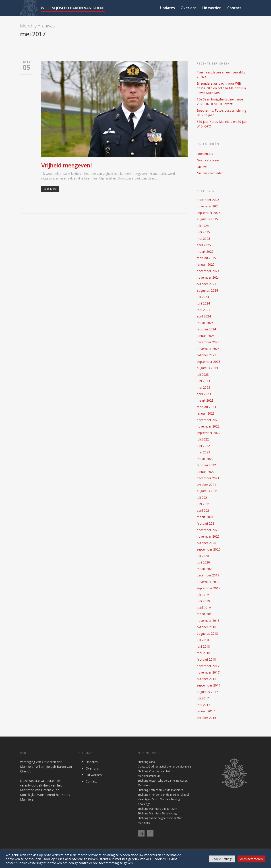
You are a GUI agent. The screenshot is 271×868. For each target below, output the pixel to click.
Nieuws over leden (210, 173)
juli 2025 (203, 226)
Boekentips (205, 154)
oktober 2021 (206, 485)
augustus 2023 (207, 368)
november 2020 (208, 536)
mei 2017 (203, 705)
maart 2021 (205, 517)
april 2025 (204, 245)
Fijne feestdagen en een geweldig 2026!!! (221, 75)
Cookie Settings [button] (222, 859)
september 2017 (209, 685)
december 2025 (208, 200)
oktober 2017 (206, 679)
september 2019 (209, 588)
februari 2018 (206, 659)
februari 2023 (206, 407)
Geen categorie (208, 160)
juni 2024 (203, 303)
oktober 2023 (206, 355)
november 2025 (208, 206)
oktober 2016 (206, 718)
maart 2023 (205, 400)
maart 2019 (205, 614)
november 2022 (208, 426)
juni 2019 (203, 601)
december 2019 (208, 575)
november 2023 (208, 349)
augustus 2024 (207, 290)
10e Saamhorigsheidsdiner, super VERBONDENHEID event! (221, 102)
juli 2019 (203, 595)
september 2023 (209, 362)
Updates (168, 8)
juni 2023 (203, 381)
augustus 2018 (207, 633)
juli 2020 (203, 556)
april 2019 (204, 608)
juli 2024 (203, 297)
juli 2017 (203, 698)
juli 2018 (203, 640)
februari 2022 (206, 465)
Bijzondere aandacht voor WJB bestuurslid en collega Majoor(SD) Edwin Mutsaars (221, 88)
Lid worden (212, 8)
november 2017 (208, 672)
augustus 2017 (207, 692)
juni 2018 (203, 646)
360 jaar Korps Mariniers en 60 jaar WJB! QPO (222, 124)
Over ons (189, 8)
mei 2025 (203, 239)
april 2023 (204, 394)
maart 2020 (205, 569)
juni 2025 (203, 232)
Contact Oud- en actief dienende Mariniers (165, 767)
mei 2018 (203, 653)
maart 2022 (205, 459)
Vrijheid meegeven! (67, 165)
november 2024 (208, 277)
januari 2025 (206, 264)
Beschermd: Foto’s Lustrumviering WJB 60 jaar (221, 113)
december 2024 (208, 271)
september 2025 (209, 213)
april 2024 (204, 316)
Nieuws (202, 167)
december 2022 (208, 420)
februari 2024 (206, 329)
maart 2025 (205, 251)
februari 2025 (206, 258)
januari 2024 (206, 336)
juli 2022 (203, 439)
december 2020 (208, 530)
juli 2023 (203, 375)
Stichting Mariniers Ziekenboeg (157, 813)
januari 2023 (206, 413)
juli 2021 (203, 498)
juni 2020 (203, 562)
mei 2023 (203, 387)
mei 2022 (203, 452)
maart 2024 (205, 323)
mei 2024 (203, 310)
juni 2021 (203, 504)
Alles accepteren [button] (251, 859)
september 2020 (209, 549)
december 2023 (208, 342)
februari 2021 (206, 523)
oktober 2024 (206, 284)
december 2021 (208, 478)
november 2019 (208, 582)
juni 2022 (203, 446)
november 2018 (208, 621)
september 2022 (209, 433)
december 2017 (208, 666)
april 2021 (204, 510)
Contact (234, 8)
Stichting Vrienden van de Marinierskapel (163, 795)
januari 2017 (206, 711)
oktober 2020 (206, 543)
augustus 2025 (207, 219)
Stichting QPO (146, 762)
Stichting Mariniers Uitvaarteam (157, 809)
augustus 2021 (207, 491)
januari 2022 (206, 472)
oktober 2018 (206, 627)
